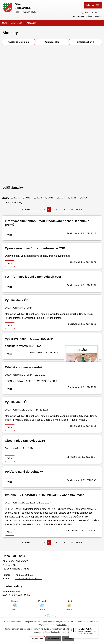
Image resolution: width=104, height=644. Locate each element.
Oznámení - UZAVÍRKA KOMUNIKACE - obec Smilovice (45, 495)
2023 (51, 198)
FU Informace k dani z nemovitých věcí (33, 277)
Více (10, 235)
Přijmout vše (37, 639)
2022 (39, 198)
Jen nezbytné (53, 639)
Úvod (5, 23)
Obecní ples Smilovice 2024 (25, 441)
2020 (16, 198)
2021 (28, 198)
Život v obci (17, 23)
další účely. (62, 625)
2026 (85, 198)
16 (64, 209)
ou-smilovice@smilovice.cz (89, 16)
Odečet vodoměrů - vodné (24, 367)
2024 (62, 198)
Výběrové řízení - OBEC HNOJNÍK (29, 339)
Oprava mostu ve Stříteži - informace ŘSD (35, 248)
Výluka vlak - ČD (17, 300)
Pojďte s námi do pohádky (24, 472)
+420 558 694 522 (93, 12)
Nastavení (68, 639)
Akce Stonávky (14, 202)
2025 (73, 198)
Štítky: (6, 198)
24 (72, 209)
